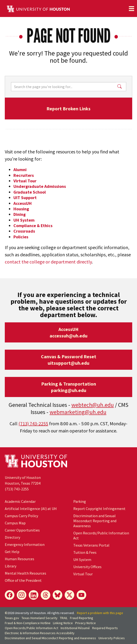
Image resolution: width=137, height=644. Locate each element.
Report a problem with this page (100, 613)
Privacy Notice (86, 623)
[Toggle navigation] (131, 9)
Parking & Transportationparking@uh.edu (69, 387)
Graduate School (30, 192)
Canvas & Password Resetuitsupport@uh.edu (69, 360)
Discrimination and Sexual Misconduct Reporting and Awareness (95, 521)
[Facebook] (10, 595)
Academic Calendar (20, 501)
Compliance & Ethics (33, 226)
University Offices (87, 567)
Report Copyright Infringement (99, 509)
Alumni (20, 170)
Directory (12, 537)
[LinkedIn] (34, 595)
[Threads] (46, 595)
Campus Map (15, 523)
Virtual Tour (25, 181)
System (82, 560)
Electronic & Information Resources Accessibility (40, 633)
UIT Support (25, 198)
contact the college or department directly (48, 262)
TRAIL (64, 618)
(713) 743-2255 (33, 423)
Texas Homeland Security (40, 618)
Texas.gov (12, 618)
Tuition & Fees (85, 552)
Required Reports (105, 628)
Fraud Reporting (82, 618)
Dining (20, 214)
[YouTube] (81, 595)
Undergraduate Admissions (40, 186)
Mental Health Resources (26, 573)
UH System (24, 220)
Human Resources (20, 559)
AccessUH (23, 203)
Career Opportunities (22, 530)
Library (11, 566)
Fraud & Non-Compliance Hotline (28, 623)
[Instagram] (22, 595)
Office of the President (23, 580)
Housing (21, 209)
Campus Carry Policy (21, 516)
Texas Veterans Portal (91, 545)
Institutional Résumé (75, 628)
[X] (69, 595)
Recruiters (24, 175)
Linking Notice (63, 623)
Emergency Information (25, 544)
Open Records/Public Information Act (31, 628)
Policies (21, 237)
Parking (80, 501)
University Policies (112, 638)
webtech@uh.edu (93, 405)
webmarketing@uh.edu (78, 412)
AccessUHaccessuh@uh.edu (68, 332)
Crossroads (24, 231)
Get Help (12, 552)
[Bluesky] (57, 595)
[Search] (64, 87)
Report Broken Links (68, 109)
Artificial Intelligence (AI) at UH (31, 509)
